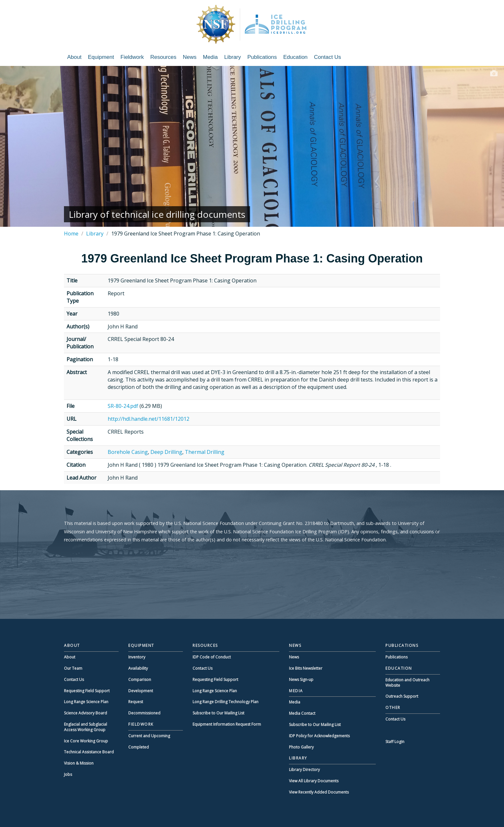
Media (210, 57)
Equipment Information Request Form (227, 724)
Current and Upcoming (149, 736)
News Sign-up (301, 680)
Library (233, 57)
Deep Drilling (166, 452)
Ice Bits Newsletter (306, 668)
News (190, 57)
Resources (163, 57)
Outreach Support (402, 696)
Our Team (73, 668)
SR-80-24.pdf (123, 406)
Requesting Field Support (87, 691)
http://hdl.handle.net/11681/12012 (148, 419)
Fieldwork (132, 57)
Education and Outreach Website (407, 683)
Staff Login (395, 742)
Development (141, 691)
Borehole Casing (128, 452)
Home (71, 234)
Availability (138, 668)
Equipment (101, 57)
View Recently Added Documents (319, 792)
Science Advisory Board (85, 713)
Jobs (68, 774)
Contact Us (328, 57)
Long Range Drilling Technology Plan (225, 702)
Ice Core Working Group (86, 741)
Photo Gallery (301, 747)
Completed (139, 747)
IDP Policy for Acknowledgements (319, 736)
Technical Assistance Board (89, 752)
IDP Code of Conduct (212, 657)
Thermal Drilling (205, 452)
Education (295, 57)
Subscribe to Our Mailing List (218, 713)
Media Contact (302, 713)
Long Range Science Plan (86, 702)
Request (136, 702)
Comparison (140, 680)
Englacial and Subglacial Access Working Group (85, 727)
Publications (262, 57)
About (74, 57)
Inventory (137, 657)
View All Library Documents (314, 781)
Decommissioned (144, 713)
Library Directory (304, 770)
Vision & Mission (79, 763)
